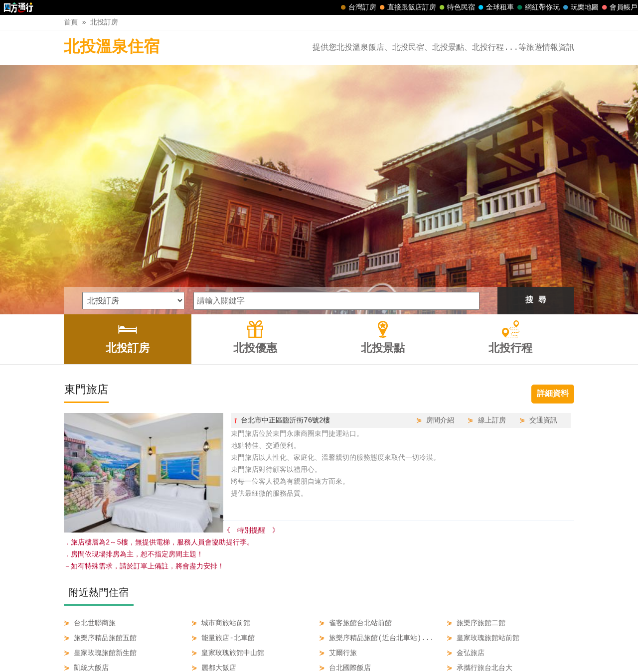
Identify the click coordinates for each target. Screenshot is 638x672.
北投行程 (380, 643)
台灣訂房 (357, 7)
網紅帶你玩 (537, 7)
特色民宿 (456, 7)
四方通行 (318, 664)
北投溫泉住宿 (112, 48)
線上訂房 (492, 304)
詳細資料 (553, 278)
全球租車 (495, 7)
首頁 (71, 22)
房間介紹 (440, 304)
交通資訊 (543, 304)
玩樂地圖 (580, 7)
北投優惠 (296, 643)
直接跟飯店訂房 (407, 7)
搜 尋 (536, 184)
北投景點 (337, 643)
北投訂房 (104, 22)
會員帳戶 (619, 7)
